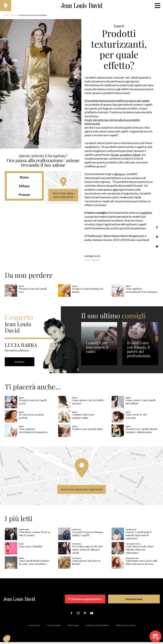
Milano (24, 187)
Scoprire (21, 364)
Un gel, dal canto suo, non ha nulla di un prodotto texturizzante (114, 124)
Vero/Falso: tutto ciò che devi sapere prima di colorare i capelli (88, 551)
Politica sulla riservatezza (126, 627)
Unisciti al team (133, 601)
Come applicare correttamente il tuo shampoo (141, 292)
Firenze (24, 196)
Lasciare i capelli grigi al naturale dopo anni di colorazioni (138, 537)
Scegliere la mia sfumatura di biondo (88, 292)
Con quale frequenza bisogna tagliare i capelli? (88, 535)
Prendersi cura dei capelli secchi (33, 404)
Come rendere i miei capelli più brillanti (140, 404)
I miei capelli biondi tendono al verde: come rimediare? (34, 564)
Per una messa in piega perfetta (31, 418)
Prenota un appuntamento (94, 601)
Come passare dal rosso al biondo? (86, 564)
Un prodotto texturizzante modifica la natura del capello (119, 102)
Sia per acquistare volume (127, 156)
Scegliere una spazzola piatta (87, 431)
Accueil (6, 17)
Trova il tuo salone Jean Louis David (63, 197)
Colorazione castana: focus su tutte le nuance (34, 535)
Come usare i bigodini (30, 548)
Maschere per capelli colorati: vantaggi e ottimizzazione (141, 432)
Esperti (87, 262)
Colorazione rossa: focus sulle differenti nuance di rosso (142, 564)
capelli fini (146, 215)
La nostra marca (34, 627)
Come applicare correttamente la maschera (33, 432)
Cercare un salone (54, 627)
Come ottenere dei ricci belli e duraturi (88, 404)
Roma (24, 179)
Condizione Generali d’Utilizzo (97, 627)
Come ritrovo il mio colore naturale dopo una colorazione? (140, 551)
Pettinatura (96, 262)
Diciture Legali (73, 627)
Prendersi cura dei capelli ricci (33, 292)
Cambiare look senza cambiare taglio (83, 418)
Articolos (13, 17)
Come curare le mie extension (136, 418)
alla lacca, (120, 176)
